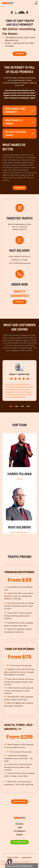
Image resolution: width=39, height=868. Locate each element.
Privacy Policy (13, 857)
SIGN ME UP (20, 54)
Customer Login (19, 842)
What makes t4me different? (15, 110)
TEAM (19, 828)
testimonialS (20, 831)
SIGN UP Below (19, 802)
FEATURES (19, 824)
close (35, 866)
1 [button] (11, 406)
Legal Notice (27, 857)
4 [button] (28, 406)
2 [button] (17, 406)
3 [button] (22, 406)
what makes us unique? (14, 122)
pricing (19, 835)
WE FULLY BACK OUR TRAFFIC (15, 134)
